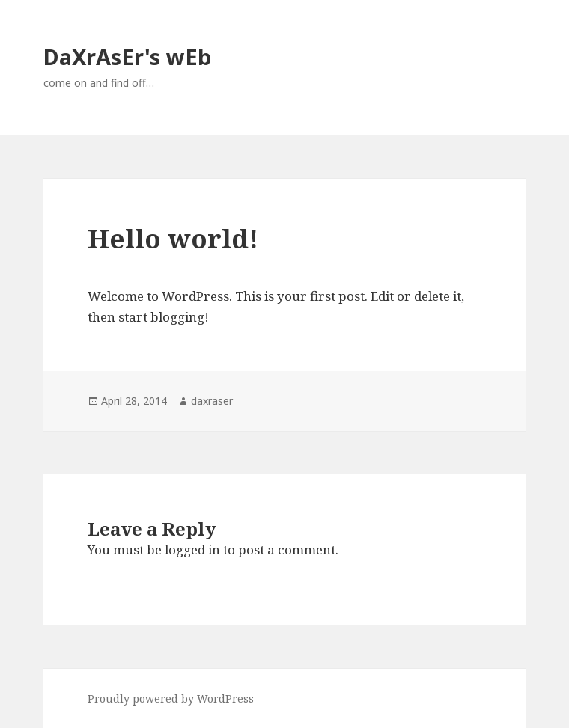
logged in (192, 550)
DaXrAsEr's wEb (127, 56)
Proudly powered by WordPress (171, 698)
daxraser (212, 401)
